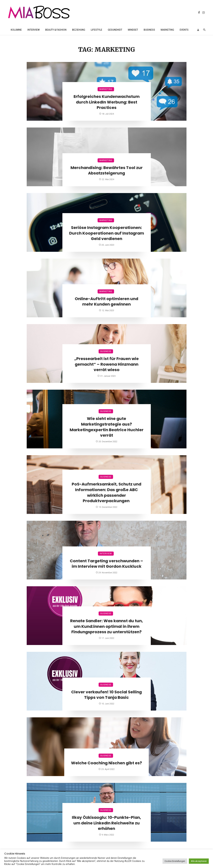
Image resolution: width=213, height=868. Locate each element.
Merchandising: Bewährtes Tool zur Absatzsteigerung (107, 170)
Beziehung (79, 30)
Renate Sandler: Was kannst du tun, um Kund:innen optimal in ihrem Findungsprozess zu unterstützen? (107, 626)
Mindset (133, 30)
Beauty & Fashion (56, 30)
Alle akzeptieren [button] (199, 861)
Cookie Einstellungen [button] (175, 861)
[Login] (198, 30)
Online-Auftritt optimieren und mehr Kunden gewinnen (106, 302)
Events (184, 30)
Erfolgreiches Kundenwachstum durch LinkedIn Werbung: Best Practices (107, 102)
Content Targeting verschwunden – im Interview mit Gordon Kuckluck (106, 564)
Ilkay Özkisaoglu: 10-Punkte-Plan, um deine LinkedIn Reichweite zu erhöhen (106, 823)
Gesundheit (115, 30)
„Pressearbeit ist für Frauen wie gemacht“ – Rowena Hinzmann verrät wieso (106, 364)
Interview (33, 30)
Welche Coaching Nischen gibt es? (106, 763)
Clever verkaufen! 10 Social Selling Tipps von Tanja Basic (106, 695)
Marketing (167, 30)
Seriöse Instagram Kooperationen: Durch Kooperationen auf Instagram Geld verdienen (107, 233)
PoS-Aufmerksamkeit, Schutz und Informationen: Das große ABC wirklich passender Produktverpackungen (106, 492)
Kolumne (16, 30)
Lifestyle (96, 30)
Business (149, 30)
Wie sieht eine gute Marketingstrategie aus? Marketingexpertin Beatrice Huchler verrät (107, 427)
